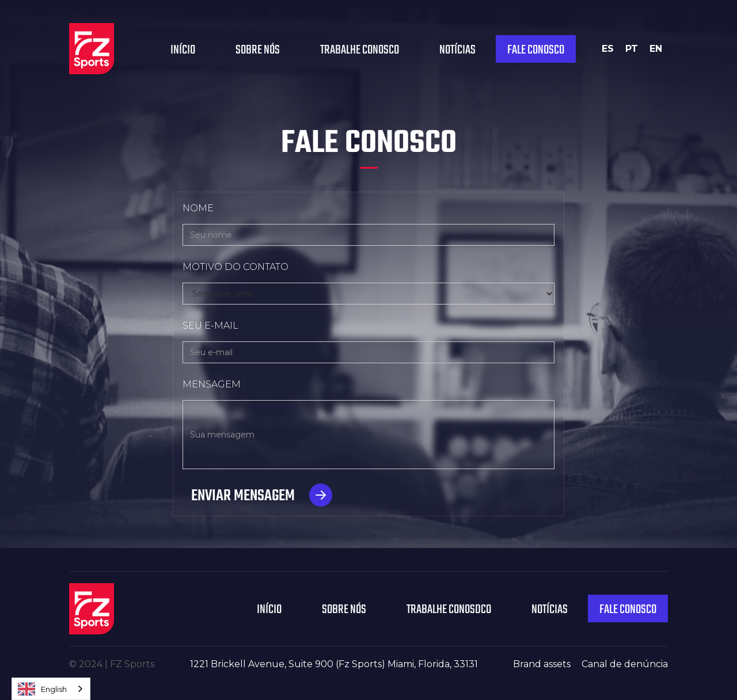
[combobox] (51, 689)
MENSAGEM (212, 384)
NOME (198, 208)
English (42, 689)
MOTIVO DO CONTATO (235, 267)
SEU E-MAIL (210, 326)
